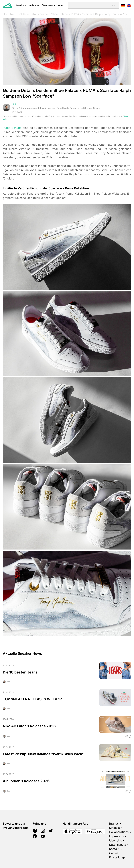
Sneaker (20, 5)
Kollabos (33, 5)
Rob (14, 104)
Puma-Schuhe (12, 128)
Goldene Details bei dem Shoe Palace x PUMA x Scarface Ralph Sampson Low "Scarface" (74, 14)
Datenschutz (118, 845)
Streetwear (48, 5)
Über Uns (116, 840)
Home (7, 14)
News (60, 5)
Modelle (114, 828)
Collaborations (119, 832)
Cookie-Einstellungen (118, 855)
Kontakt (114, 849)
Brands (114, 824)
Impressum (117, 836)
